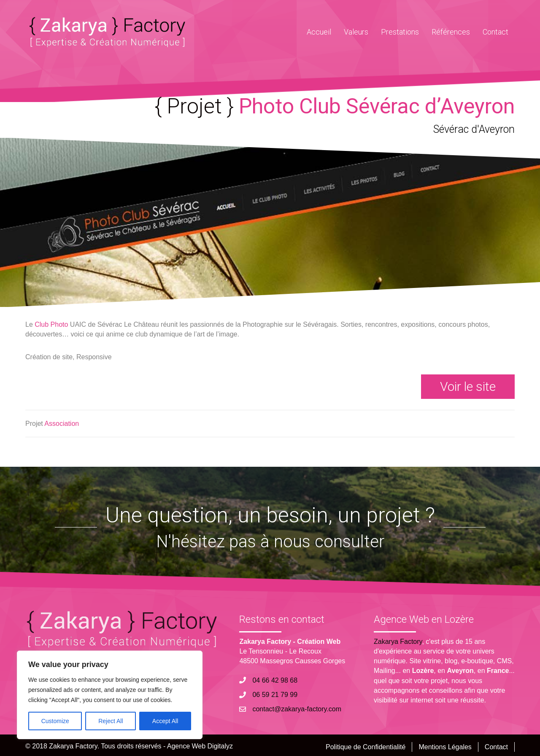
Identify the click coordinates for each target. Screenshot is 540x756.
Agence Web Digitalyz (200, 746)
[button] (468, 387)
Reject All (111, 721)
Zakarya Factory (398, 642)
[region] (110, 695)
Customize (55, 721)
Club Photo (51, 324)
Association (62, 424)
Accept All (165, 721)
